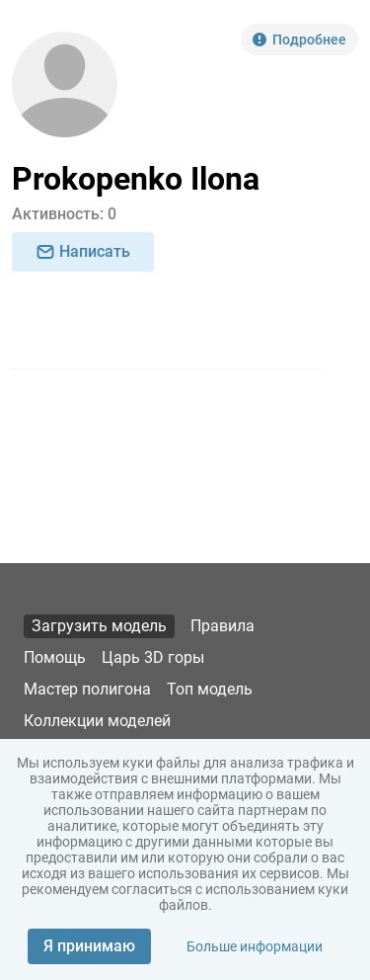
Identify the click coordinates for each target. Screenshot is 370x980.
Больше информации (255, 946)
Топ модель (210, 689)
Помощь (55, 657)
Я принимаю (89, 946)
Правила (222, 626)
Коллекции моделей (97, 721)
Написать (83, 251)
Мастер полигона (87, 689)
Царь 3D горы (153, 657)
